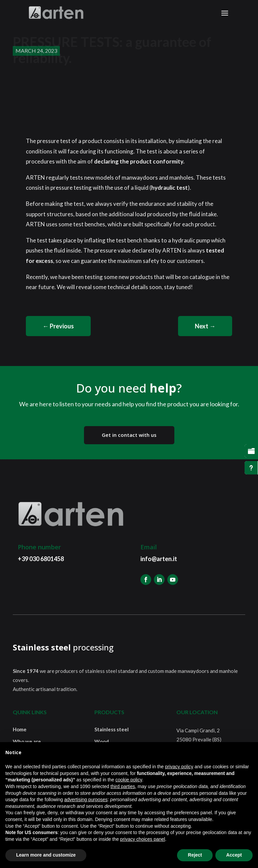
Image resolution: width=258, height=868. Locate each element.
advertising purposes (86, 800)
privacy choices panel (143, 839)
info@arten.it (159, 559)
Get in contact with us (129, 435)
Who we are (27, 741)
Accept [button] (234, 855)
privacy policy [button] (179, 767)
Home (20, 729)
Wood (102, 741)
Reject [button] (195, 855)
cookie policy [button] (129, 780)
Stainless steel (112, 729)
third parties (123, 786)
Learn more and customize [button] (46, 855)
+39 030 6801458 (41, 559)
